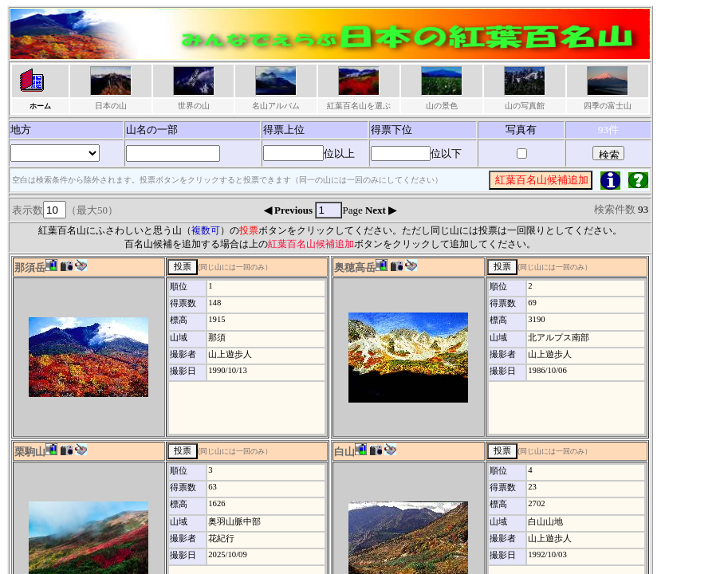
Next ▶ (381, 210)
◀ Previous (290, 210)
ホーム (40, 106)
